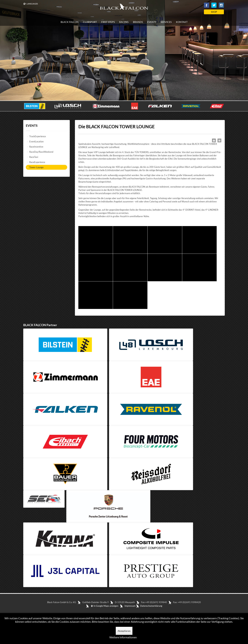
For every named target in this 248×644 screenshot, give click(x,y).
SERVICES (166, 22)
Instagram (221, 5)
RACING (124, 22)
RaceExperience (37, 162)
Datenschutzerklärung (151, 606)
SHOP (214, 12)
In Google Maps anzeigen (104, 606)
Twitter (214, 5)
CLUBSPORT (90, 22)
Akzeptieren (124, 631)
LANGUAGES (31, 4)
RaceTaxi (34, 157)
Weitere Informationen (123, 637)
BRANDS (138, 22)
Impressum (130, 606)
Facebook (206, 5)
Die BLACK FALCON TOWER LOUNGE (117, 127)
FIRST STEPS (108, 22)
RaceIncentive (36, 147)
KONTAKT (182, 22)
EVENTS (152, 22)
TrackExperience (38, 136)
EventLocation (36, 141)
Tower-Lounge (36, 167)
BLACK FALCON (70, 22)
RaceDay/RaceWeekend (41, 152)
